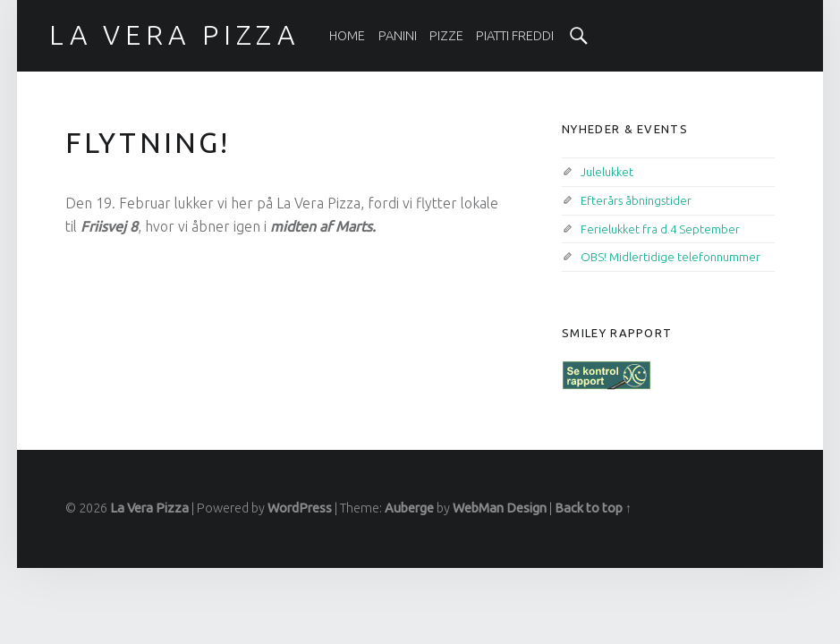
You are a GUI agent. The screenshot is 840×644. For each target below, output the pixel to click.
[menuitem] (347, 36)
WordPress (300, 508)
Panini (398, 36)
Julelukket (607, 172)
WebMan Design (500, 508)
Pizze (446, 36)
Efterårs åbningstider (636, 200)
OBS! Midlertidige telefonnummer (670, 257)
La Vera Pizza (149, 508)
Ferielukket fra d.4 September (660, 229)
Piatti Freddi (515, 36)
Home (347, 36)
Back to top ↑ (593, 508)
